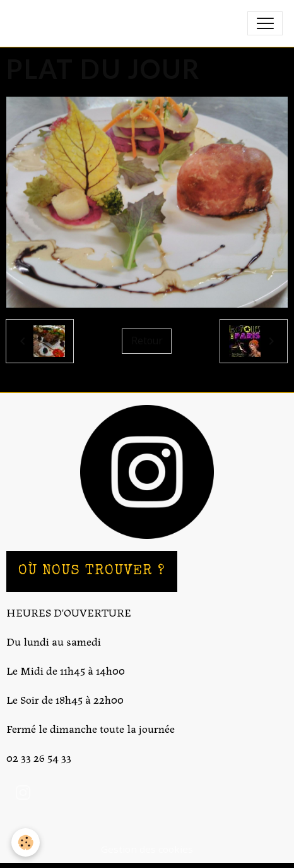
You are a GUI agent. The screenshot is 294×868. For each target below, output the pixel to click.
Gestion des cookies (147, 849)
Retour (147, 341)
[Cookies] (26, 842)
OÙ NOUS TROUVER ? (92, 571)
